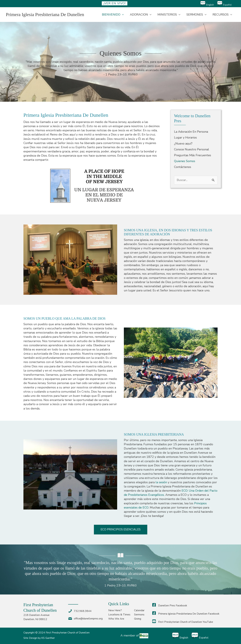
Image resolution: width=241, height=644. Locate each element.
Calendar (139, 610)
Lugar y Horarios (185, 137)
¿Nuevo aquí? (183, 144)
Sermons (139, 615)
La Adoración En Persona (191, 132)
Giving (138, 619)
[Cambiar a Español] (226, 4)
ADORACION (139, 15)
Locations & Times (119, 615)
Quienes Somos (185, 161)
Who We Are (116, 619)
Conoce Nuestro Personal (192, 149)
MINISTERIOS (167, 15)
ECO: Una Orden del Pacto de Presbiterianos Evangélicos (167, 493)
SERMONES (195, 15)
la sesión (161, 482)
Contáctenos (183, 167)
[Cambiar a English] (209, 4)
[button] (120, 530)
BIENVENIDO (111, 15)
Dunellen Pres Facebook (170, 606)
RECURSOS (221, 15)
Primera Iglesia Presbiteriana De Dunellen (45, 14)
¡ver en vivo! (115, 3)
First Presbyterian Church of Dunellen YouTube (183, 622)
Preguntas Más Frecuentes (193, 155)
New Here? (115, 610)
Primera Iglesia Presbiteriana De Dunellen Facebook (186, 614)
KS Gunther (48, 638)
